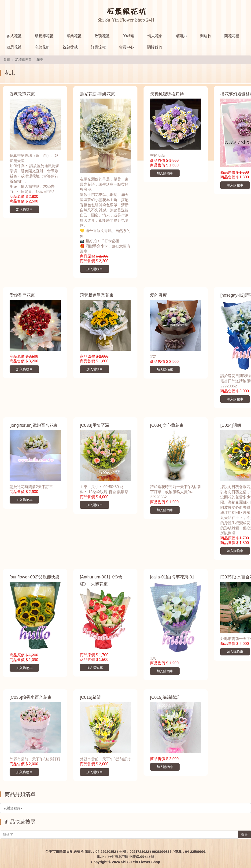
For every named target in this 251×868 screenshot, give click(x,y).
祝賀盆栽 (70, 47)
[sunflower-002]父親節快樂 (35, 577)
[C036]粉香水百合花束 (31, 697)
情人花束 (155, 36)
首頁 (7, 60)
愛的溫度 (159, 295)
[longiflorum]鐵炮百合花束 (34, 425)
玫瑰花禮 (102, 36)
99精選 (129, 36)
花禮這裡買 (23, 60)
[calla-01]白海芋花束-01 (172, 577)
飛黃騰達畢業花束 (97, 295)
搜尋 (244, 834)
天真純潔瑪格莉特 (167, 94)
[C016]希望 (90, 697)
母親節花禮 (44, 36)
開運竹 (206, 36)
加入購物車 (24, 209)
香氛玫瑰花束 (22, 94)
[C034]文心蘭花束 (167, 425)
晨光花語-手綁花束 (97, 94)
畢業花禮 (74, 36)
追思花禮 (14, 47)
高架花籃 (42, 47)
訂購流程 (98, 47)
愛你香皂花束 (22, 295)
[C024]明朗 (231, 425)
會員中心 (126, 47)
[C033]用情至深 (94, 425)
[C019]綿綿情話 (165, 697)
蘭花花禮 (232, 36)
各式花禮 (14, 36)
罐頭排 (181, 36)
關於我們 (155, 47)
